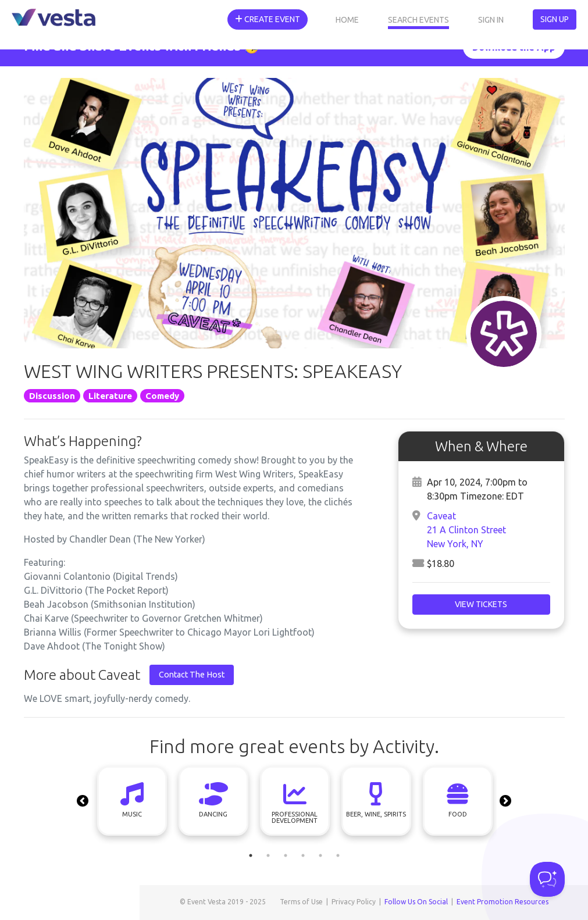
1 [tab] (251, 855)
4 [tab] (303, 855)
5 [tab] (320, 855)
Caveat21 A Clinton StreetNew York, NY (466, 530)
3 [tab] (286, 855)
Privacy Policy (354, 902)
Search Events (418, 20)
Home (347, 20)
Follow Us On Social (416, 902)
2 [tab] (268, 855)
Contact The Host (192, 675)
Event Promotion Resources (503, 902)
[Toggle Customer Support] (547, 879)
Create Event (268, 19)
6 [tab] (338, 855)
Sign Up (555, 19)
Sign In (491, 20)
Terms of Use (301, 902)
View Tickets (481, 604)
